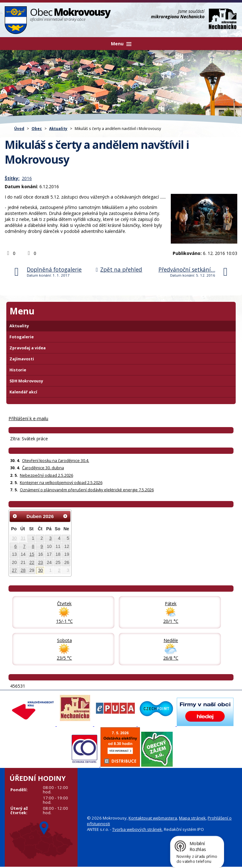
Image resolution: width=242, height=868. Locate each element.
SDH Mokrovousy (26, 381)
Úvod (19, 128)
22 (32, 562)
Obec (37, 128)
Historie (18, 370)
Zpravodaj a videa (28, 348)
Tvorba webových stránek (137, 829)
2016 (27, 178)
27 (14, 570)
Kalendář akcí (23, 392)
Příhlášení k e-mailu (28, 418)
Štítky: (12, 178)
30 (14, 538)
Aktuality (58, 128)
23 (40, 562)
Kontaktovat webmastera (153, 818)
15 (32, 554)
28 (23, 570)
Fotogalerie (22, 337)
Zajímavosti (22, 359)
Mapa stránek (192, 818)
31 (23, 538)
